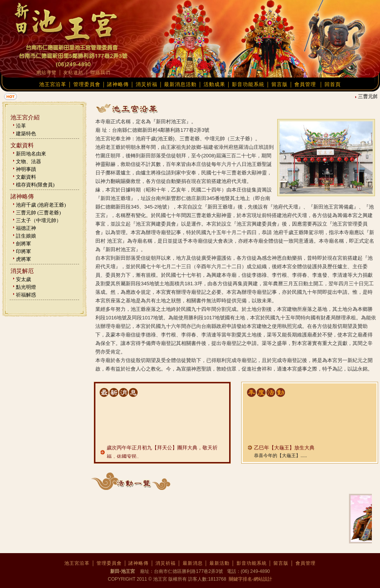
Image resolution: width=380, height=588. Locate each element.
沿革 (21, 126)
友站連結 (73, 72)
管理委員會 (87, 84)
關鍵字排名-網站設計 (250, 579)
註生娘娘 (26, 236)
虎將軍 (23, 259)
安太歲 (23, 279)
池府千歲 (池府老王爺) (41, 205)
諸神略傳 (118, 84)
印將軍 (23, 251)
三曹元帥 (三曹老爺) (38, 213)
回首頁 (333, 84)
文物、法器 (28, 161)
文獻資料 (26, 177)
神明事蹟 (26, 169)
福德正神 (26, 228)
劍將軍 (23, 244)
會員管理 (305, 84)
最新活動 (219, 563)
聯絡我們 (100, 72)
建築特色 (26, 134)
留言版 (280, 84)
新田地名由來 (31, 154)
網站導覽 (47, 72)
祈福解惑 (26, 295)
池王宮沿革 (53, 84)
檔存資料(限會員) (35, 185)
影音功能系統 (248, 84)
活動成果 (214, 84)
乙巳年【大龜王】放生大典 (284, 453)
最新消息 (193, 563)
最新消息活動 (180, 84)
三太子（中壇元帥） (39, 220)
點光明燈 (26, 287)
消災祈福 (147, 84)
